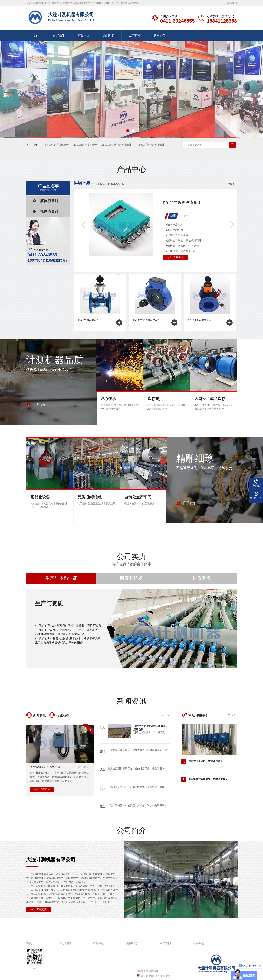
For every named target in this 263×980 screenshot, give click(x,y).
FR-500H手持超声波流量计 (150, 145)
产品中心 (84, 35)
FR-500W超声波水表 (88, 320)
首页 (36, 35)
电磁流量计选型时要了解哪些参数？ (208, 779)
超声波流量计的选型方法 (45, 767)
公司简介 (131, 830)
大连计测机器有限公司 (51, 860)
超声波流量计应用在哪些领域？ (206, 761)
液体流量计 (49, 201)
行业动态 (63, 715)
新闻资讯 (131, 701)
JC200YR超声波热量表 (199, 320)
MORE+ (232, 184)
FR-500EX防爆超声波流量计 (116, 145)
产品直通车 (48, 188)
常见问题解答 (198, 715)
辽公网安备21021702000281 (154, 976)
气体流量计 (49, 212)
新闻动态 (109, 35)
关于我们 (58, 35)
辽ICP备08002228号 (147, 971)
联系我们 (232, 3)
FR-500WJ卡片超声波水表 (146, 320)
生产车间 (134, 35)
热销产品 (82, 183)
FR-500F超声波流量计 (57, 145)
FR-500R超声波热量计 (85, 145)
